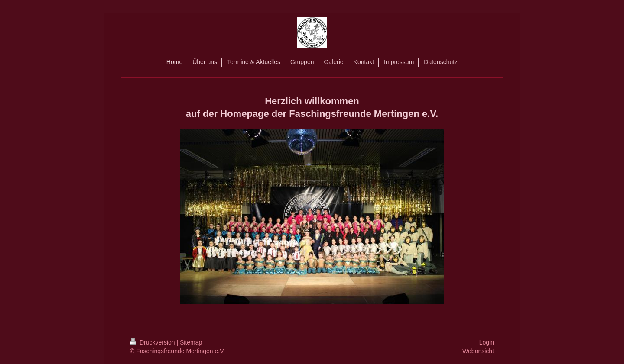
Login (487, 342)
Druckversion (153, 342)
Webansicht (478, 351)
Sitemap (191, 342)
